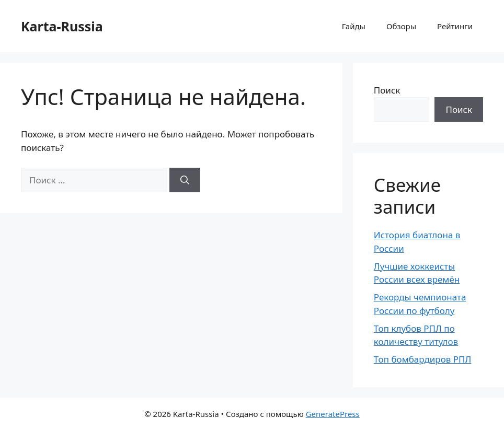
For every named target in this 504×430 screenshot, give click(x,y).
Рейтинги (455, 26)
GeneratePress (333, 414)
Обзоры (401, 26)
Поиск (387, 90)
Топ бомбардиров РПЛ (423, 359)
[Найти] (185, 180)
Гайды (354, 26)
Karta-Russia (62, 26)
